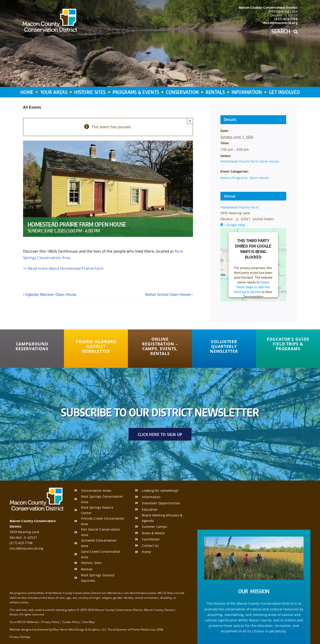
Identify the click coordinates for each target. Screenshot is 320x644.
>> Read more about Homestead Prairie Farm (63, 268)
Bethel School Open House (168, 295)
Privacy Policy (50, 622)
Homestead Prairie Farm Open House (250, 161)
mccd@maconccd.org (26, 548)
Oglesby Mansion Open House (51, 295)
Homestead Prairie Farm (239, 207)
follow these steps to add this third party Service (252, 287)
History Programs (234, 178)
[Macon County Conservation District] (50, 10)
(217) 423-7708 (21, 543)
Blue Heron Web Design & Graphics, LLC (80, 629)
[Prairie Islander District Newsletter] (96, 346)
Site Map (89, 622)
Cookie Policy (71, 622)
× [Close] (190, 121)
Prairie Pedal (140, 629)
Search (284, 31)
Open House (259, 178)
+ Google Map (234, 225)
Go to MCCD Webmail (24, 622)
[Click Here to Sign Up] (160, 434)
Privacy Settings (20, 637)
